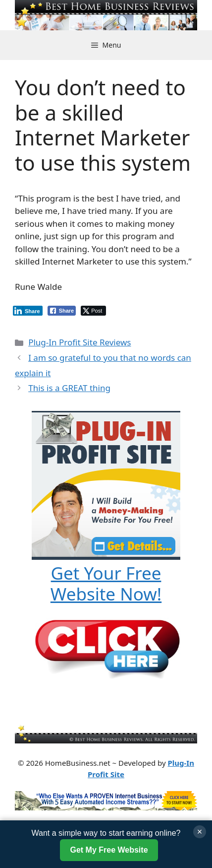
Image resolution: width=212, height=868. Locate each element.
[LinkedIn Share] (28, 311)
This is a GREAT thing (69, 388)
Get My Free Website (109, 850)
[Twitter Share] (93, 311)
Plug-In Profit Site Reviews (79, 342)
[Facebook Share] (62, 311)
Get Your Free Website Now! (106, 583)
